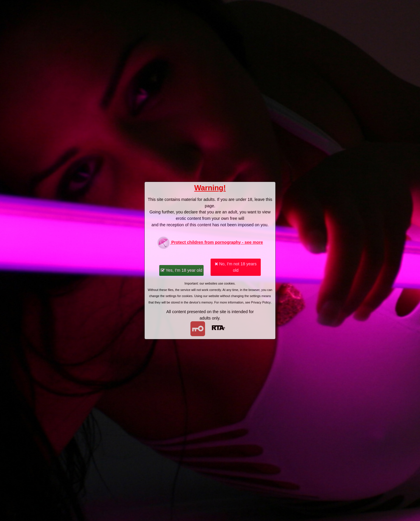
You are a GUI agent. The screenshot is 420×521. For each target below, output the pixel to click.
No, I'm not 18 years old (236, 267)
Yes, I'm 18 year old (181, 270)
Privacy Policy (261, 302)
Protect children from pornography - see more (210, 243)
